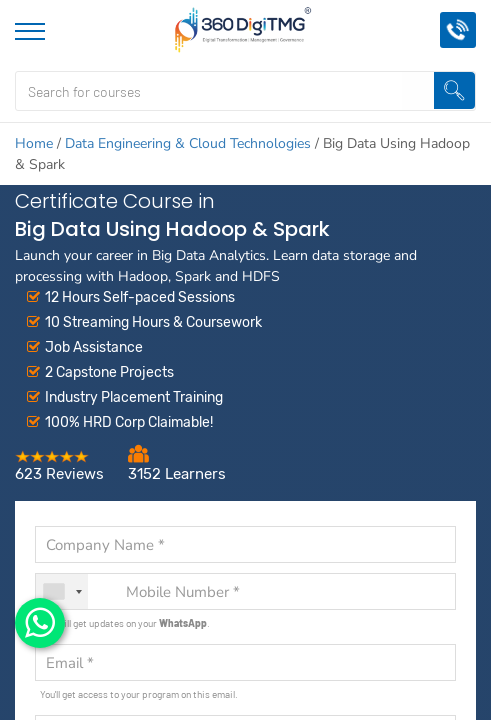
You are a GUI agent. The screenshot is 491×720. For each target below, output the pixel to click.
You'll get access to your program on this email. (139, 694)
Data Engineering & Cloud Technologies (188, 143)
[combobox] (62, 591)
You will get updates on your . (125, 623)
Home (34, 143)
